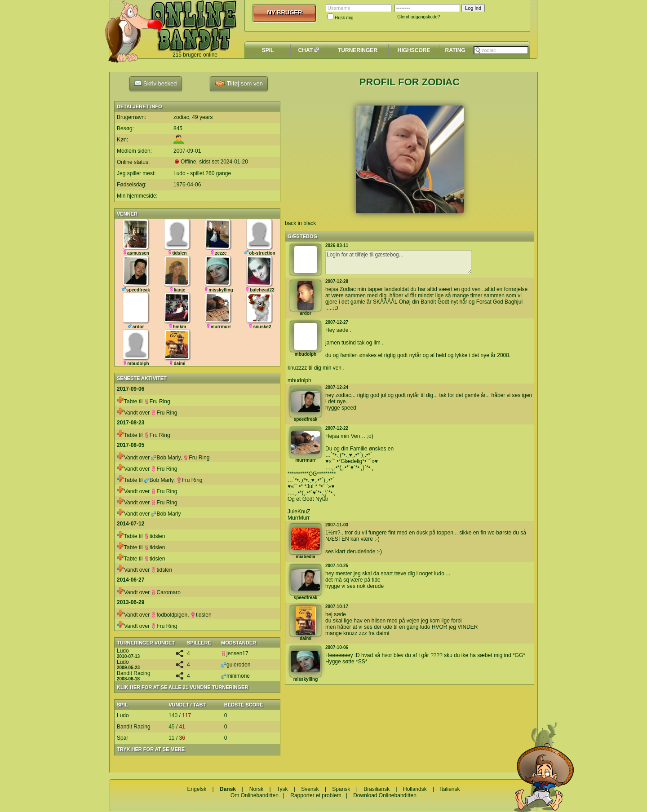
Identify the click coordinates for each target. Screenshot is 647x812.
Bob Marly (166, 458)
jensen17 (235, 653)
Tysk (282, 789)
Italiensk (450, 789)
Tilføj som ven (239, 84)
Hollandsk (415, 789)
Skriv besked (155, 83)
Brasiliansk (377, 789)
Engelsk (197, 789)
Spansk (341, 789)
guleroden (236, 665)
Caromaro (166, 592)
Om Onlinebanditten (255, 795)
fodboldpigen (169, 615)
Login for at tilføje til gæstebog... (399, 262)
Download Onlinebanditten (385, 795)
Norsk (256, 789)
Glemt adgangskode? (419, 17)
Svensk (310, 789)
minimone (235, 676)
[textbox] (501, 50)
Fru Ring (157, 402)
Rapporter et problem (316, 795)
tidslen (155, 536)
